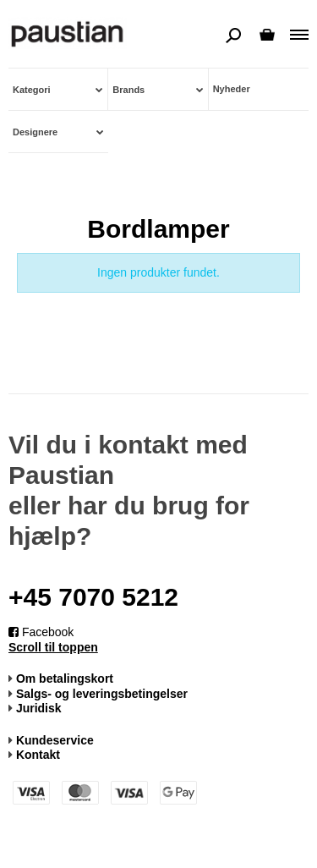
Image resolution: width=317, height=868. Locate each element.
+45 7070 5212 (93, 597)
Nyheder (232, 89)
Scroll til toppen (53, 647)
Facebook (41, 632)
